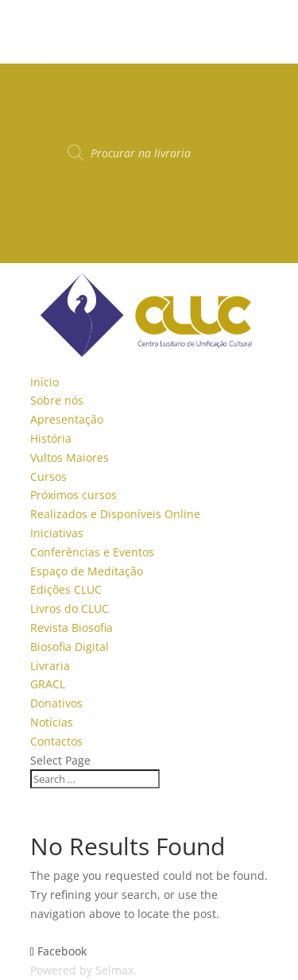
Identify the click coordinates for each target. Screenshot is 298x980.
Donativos (56, 703)
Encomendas (64, 197)
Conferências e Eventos (92, 552)
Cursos (48, 476)
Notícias (52, 722)
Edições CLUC (66, 589)
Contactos (56, 741)
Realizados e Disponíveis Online (115, 514)
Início (45, 382)
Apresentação (67, 419)
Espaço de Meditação (87, 571)
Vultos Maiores (70, 457)
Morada (51, 216)
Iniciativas (57, 533)
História (51, 438)
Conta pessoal (68, 178)
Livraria (50, 666)
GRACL (48, 684)
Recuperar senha (76, 235)
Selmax (114, 970)
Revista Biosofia (72, 628)
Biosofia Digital (70, 647)
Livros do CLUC (70, 608)
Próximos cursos (74, 495)
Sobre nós (57, 400)
